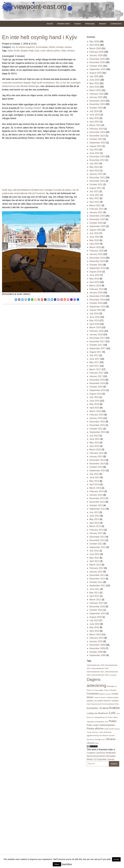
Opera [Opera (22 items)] (115, 717)
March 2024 (95, 125)
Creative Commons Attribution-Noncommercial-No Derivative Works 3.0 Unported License (102, 756)
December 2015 (97, 422)
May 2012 (94, 558)
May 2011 (94, 593)
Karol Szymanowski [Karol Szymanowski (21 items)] (94, 704)
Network (103, 24)
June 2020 (95, 237)
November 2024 (97, 104)
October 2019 (96, 265)
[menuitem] (50, 24)
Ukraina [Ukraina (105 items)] (111, 739)
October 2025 (96, 66)
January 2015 (96, 456)
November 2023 (97, 136)
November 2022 (97, 160)
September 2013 (97, 509)
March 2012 (95, 565)
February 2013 (97, 530)
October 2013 (96, 505)
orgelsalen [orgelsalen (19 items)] (90, 722)
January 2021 (96, 212)
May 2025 (94, 83)
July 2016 (94, 397)
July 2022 (94, 163)
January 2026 (96, 55)
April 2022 (94, 171)
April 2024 (94, 122)
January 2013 (96, 533)
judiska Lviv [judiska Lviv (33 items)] (92, 701)
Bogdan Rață (27, 51)
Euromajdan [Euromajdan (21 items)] (99, 690)
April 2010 (94, 631)
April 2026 (94, 45)
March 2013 (95, 526)
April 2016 (94, 408)
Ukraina (71, 51)
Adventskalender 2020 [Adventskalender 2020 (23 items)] (100, 668)
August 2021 (96, 188)
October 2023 (96, 139)
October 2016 (96, 387)
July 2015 (94, 436)
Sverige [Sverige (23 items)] (98, 739)
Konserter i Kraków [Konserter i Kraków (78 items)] (98, 708)
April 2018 (94, 324)
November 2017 (97, 341)
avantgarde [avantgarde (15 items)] (113, 675)
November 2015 (97, 425)
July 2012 (94, 551)
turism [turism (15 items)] (103, 739)
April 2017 (94, 366)
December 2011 (97, 575)
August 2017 (96, 352)
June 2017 (95, 359)
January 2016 (96, 418)
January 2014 (96, 495)
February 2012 (97, 568)
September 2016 (97, 390)
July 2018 (94, 314)
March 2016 (95, 411)
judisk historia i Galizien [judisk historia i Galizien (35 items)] (108, 701)
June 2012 (95, 554)
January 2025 (96, 97)
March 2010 (95, 634)
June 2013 (95, 516)
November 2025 (97, 62)
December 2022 (97, 157)
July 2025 (94, 76)
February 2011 (97, 603)
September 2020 (97, 226)
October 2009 (96, 652)
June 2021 (95, 195)
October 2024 (96, 108)
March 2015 (95, 450)
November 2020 (97, 219)
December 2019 (97, 258)
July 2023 (94, 150)
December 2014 (97, 460)
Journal (49, 24)
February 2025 (97, 94)
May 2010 (94, 627)
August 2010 (96, 617)
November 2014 (97, 464)
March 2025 (95, 90)
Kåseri (52, 47)
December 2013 (97, 498)
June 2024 (95, 115)
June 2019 (95, 275)
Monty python (53, 51)
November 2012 (97, 540)
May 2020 (94, 240)
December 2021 (97, 178)
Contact (78, 24)
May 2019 (94, 279)
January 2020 (96, 254)
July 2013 (94, 512)
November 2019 (97, 261)
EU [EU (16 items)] (93, 690)
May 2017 (94, 362)
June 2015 (95, 439)
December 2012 (97, 537)
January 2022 (96, 174)
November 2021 (97, 181)
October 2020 (96, 223)
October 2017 (96, 345)
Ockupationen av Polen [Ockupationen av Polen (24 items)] (103, 717)
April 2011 (94, 596)
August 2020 (96, 230)
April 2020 (94, 244)
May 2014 (94, 481)
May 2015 (94, 443)
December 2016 (97, 380)
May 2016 (94, 404)
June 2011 (95, 589)
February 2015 (97, 453)
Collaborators (116, 24)
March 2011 (95, 600)
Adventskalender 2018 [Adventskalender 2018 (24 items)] (96, 665)
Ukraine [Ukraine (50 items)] (91, 743)
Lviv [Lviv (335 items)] (112, 713)
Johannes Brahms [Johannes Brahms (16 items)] (100, 698)
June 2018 (95, 317)
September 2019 (97, 268)
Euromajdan (42, 47)
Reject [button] (57, 864)
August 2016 (96, 394)
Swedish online (64, 24)
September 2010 (97, 613)
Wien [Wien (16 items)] (97, 743)
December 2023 (97, 132)
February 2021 (97, 209)
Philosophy (90, 24)
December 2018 (97, 296)
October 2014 (96, 467)
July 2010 (94, 620)
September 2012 (97, 547)
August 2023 (96, 146)
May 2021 (94, 198)
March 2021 (95, 205)
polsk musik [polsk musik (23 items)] (109, 729)
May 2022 (94, 167)
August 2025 (96, 73)
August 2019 (96, 272)
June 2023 (95, 153)
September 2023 (97, 143)
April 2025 (94, 87)
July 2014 (94, 474)
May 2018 (94, 320)
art (13, 47)
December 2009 (97, 645)
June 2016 (95, 401)
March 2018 (95, 327)
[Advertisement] (98, 810)
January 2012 (96, 572)
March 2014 (95, 488)
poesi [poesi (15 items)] (106, 722)
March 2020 (95, 247)
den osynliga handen (31, 108)
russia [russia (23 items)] (101, 732)
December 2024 (97, 101)
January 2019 (96, 293)
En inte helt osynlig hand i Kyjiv (39, 37)
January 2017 (96, 376)
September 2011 (97, 586)
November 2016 (97, 383)
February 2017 (97, 373)
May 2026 (94, 41)
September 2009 (97, 655)
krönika (60, 47)
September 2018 (97, 307)
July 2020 (94, 233)
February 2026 (97, 52)
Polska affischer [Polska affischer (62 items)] (95, 729)
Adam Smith (14, 51)
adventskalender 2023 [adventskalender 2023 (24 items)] (100, 675)
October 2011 (96, 582)
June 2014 (95, 477)
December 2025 (97, 59)
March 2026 (95, 48)
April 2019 (94, 282)
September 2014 (97, 471)
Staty (64, 51)
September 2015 (97, 432)
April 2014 (94, 484)
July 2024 (94, 111)
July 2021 (94, 191)
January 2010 (96, 641)
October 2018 (96, 303)
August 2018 (96, 310)
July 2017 (94, 355)
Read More (67, 864)
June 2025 (95, 80)
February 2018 (97, 331)
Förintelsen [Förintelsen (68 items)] (93, 694)
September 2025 (97, 69)
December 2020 (97, 216)
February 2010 (97, 638)
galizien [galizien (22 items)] (103, 694)
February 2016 (97, 415)
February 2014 (97, 491)
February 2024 (97, 129)
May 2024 (94, 118)
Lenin (43, 51)
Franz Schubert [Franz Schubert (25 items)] (110, 690)
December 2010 (97, 607)
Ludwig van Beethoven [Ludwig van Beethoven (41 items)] (98, 713)
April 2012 (94, 561)
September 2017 (97, 348)
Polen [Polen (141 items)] (113, 721)
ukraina (68, 47)
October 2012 (96, 544)
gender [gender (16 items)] (108, 694)
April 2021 (94, 202)
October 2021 (96, 184)
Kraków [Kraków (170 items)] (114, 708)
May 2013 (94, 519)
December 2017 (97, 338)
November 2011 (97, 579)
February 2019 (97, 289)
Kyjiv (37, 51)
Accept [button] (116, 859)
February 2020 (97, 251)
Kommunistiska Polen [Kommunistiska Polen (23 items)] (110, 704)
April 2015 (94, 446)
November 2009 (97, 648)
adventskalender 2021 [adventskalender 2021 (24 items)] (95, 672)
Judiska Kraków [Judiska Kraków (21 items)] (113, 698)
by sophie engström (25, 47)
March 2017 (95, 369)
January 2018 (96, 335)
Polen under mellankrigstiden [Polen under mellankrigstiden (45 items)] (101, 725)
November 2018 (97, 300)
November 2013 (97, 502)
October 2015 (96, 429)
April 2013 (94, 523)
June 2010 (95, 624)
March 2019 (95, 286)
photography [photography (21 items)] (99, 722)
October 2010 (96, 610)
